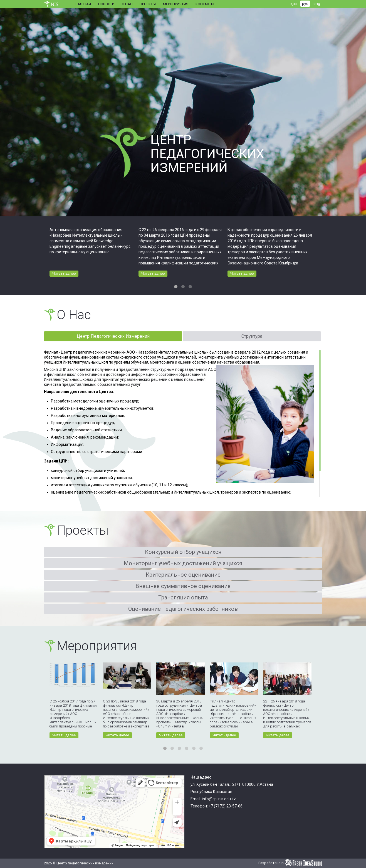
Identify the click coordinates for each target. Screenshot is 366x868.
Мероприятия (176, 4)
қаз (294, 4)
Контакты (205, 4)
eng (317, 4)
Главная (83, 4)
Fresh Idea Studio (304, 863)
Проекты (148, 4)
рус (305, 4)
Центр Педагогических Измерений (113, 336)
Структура (252, 336)
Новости (106, 4)
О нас (127, 4)
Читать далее (64, 273)
